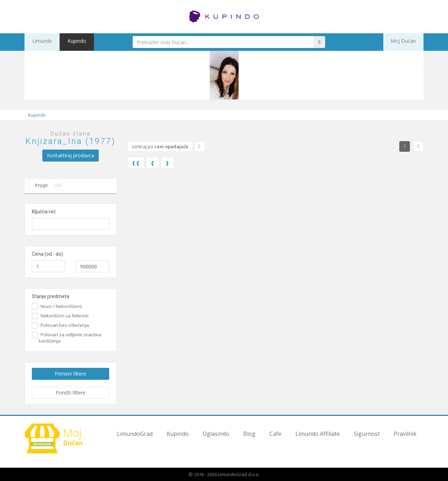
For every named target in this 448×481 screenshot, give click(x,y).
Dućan (56, 438)
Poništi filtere (71, 393)
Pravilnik (405, 434)
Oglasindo (216, 434)
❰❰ (136, 163)
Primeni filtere (70, 374)
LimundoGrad (135, 434)
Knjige (45, 186)
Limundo (39, 42)
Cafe (275, 434)
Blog (249, 434)
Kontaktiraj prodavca (71, 155)
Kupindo (68, 42)
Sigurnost (367, 434)
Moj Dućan (407, 42)
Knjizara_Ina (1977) (71, 141)
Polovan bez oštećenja (64, 325)
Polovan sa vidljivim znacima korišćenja (70, 338)
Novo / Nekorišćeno (61, 306)
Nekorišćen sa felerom (64, 316)
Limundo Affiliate (318, 434)
